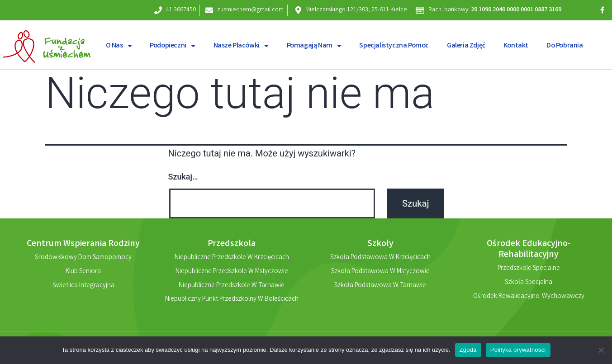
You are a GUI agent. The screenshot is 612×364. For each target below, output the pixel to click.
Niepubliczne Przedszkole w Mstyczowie (232, 272)
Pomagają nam (314, 46)
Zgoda (468, 350)
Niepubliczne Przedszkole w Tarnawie (232, 286)
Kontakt (516, 46)
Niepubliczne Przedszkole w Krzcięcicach (232, 258)
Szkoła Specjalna (529, 283)
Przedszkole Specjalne (529, 269)
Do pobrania (565, 46)
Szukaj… (183, 177)
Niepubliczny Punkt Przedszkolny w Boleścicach (232, 300)
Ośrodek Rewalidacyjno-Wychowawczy (529, 297)
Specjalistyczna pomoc (394, 46)
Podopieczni (172, 46)
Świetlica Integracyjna (83, 286)
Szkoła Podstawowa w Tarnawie (380, 286)
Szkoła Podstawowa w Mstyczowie (380, 272)
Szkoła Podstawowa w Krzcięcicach (380, 258)
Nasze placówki (241, 46)
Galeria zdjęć (466, 46)
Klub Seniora (83, 272)
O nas (119, 46)
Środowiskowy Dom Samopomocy (83, 258)
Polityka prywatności (518, 350)
